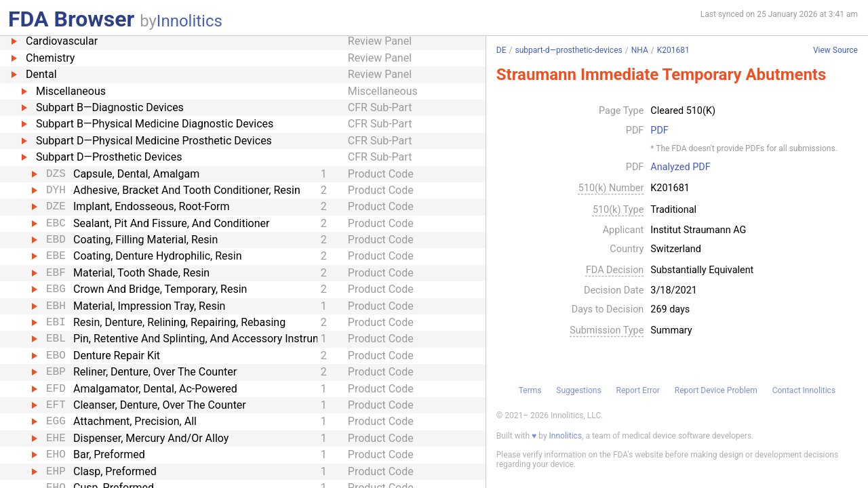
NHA (640, 50)
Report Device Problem (716, 390)
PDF (659, 131)
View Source (835, 50)
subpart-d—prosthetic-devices (568, 50)
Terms (530, 390)
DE (501, 50)
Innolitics (190, 21)
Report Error (637, 390)
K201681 (673, 50)
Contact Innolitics (804, 390)
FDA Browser (71, 19)
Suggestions (578, 390)
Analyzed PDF (680, 167)
